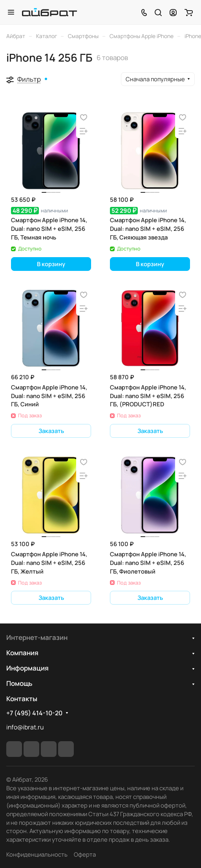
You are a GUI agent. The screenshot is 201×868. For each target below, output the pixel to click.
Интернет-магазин (37, 637)
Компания (22, 653)
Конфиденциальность (37, 854)
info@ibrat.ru (25, 727)
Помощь (19, 683)
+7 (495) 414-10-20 (34, 713)
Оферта (85, 854)
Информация (27, 668)
